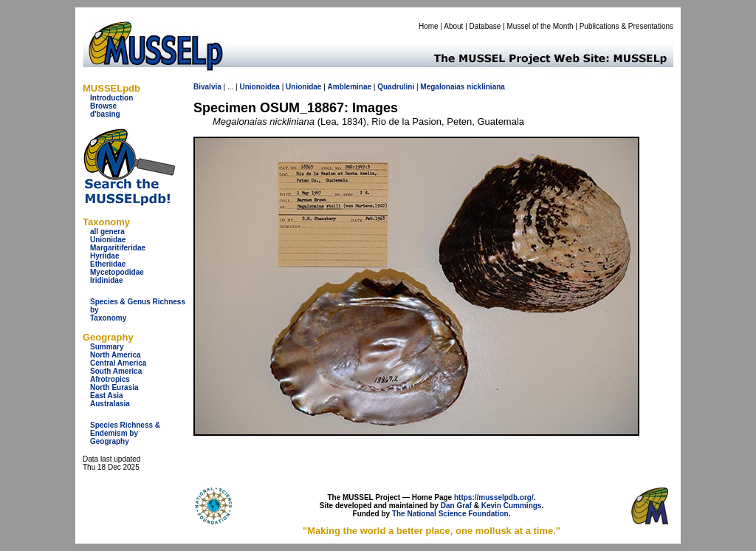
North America (116, 355)
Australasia (110, 404)
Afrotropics (110, 379)
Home (429, 26)
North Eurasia (114, 387)
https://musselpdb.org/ (494, 497)
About (453, 26)
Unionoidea (259, 87)
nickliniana (486, 87)
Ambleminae (350, 87)
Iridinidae (106, 280)
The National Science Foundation (450, 514)
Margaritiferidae (118, 248)
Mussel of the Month (540, 26)
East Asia (107, 396)
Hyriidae (104, 256)
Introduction (111, 98)
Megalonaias (442, 87)
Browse (103, 106)
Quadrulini (396, 87)
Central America (118, 363)
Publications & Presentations (626, 26)
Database (485, 26)
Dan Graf (456, 506)
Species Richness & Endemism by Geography (125, 433)
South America (116, 371)
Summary (107, 347)
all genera (107, 232)
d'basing (105, 114)
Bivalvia (207, 87)
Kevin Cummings (512, 506)
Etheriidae (108, 264)
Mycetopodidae (117, 272)
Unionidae (108, 240)
